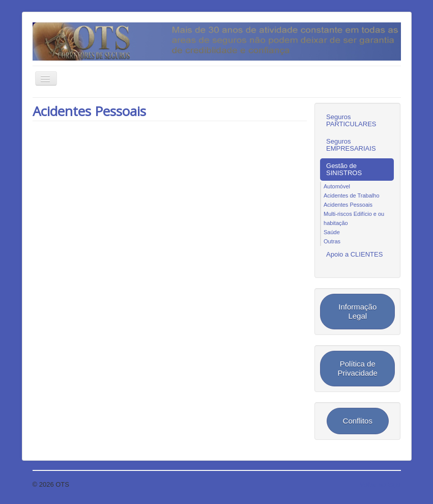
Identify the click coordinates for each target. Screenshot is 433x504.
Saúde (332, 232)
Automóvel (337, 186)
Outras (332, 241)
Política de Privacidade (358, 368)
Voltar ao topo (380, 484)
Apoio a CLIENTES (354, 254)
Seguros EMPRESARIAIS (351, 145)
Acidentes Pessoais (89, 111)
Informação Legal (357, 311)
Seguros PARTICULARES (351, 120)
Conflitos (358, 421)
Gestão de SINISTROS (344, 169)
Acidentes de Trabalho (351, 195)
